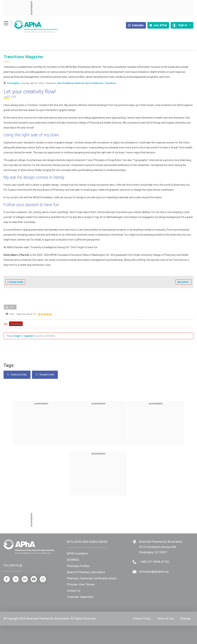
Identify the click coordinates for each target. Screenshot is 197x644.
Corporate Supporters (80, 597)
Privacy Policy (142, 619)
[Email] (134, 572)
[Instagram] (43, 579)
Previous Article (16, 282)
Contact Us (74, 591)
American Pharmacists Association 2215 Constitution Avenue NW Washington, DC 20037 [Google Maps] (161, 547)
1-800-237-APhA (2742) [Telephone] (154, 562)
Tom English (13, 83)
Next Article (183, 282)
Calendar (136, 25)
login (17, 336)
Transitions (110, 83)
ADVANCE (73, 560)
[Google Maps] (135, 542)
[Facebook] (7, 579)
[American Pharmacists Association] (31, 26)
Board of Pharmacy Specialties (86, 572)
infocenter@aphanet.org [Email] (154, 572)
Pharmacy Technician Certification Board (92, 578)
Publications (17, 375)
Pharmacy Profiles (78, 566)
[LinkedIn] (25, 579)
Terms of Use (166, 619)
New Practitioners (94, 83)
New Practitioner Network (71, 83)
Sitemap (185, 619)
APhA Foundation (77, 554)
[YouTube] (34, 579)
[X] (16, 579)
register (29, 336)
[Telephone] (134, 562)
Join (158, 25)
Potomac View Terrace (81, 584)
